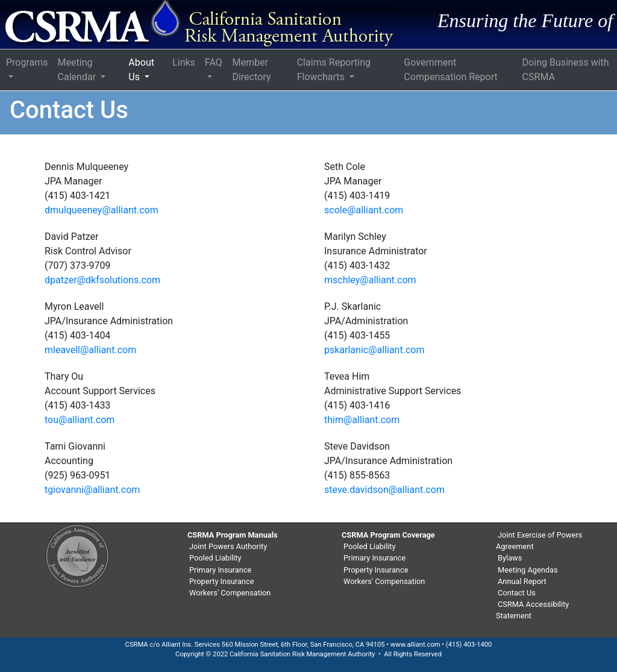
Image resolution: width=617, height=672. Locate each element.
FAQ (214, 62)
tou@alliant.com (80, 420)
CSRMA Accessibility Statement (532, 610)
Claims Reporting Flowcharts (334, 70)
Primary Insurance (220, 570)
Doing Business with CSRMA (566, 70)
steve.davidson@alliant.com (384, 490)
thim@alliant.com (362, 420)
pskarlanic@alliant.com (374, 350)
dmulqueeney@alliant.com (102, 210)
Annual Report (522, 581)
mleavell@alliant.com (90, 350)
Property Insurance (221, 581)
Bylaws (510, 558)
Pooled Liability (215, 558)
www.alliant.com (415, 645)
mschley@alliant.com (370, 280)
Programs (27, 62)
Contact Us (517, 593)
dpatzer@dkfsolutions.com (102, 280)
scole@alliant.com (364, 210)
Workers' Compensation (230, 593)
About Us (141, 70)
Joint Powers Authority (228, 546)
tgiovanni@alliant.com (92, 490)
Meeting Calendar (78, 70)
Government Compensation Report (450, 70)
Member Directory (251, 70)
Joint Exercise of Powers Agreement (539, 541)
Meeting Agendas (528, 570)
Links (184, 62)
